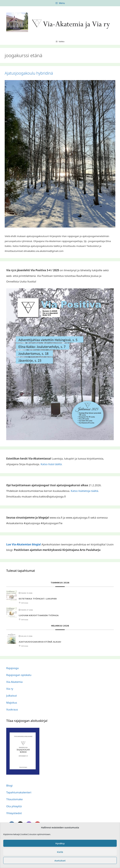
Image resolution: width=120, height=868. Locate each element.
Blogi (9, 785)
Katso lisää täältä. (51, 464)
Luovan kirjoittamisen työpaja (39, 615)
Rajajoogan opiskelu (19, 675)
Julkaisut (11, 696)
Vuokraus (12, 709)
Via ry (10, 689)
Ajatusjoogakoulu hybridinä (29, 73)
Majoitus (12, 703)
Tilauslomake (14, 799)
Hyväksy (60, 843)
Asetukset (60, 861)
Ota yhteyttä (14, 806)
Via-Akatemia (14, 682)
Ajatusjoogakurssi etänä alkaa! (40, 642)
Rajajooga (12, 668)
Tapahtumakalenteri (19, 792)
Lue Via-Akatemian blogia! (24, 544)
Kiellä (60, 852)
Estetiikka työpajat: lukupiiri (38, 599)
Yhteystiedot (14, 813)
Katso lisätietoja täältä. (85, 491)
